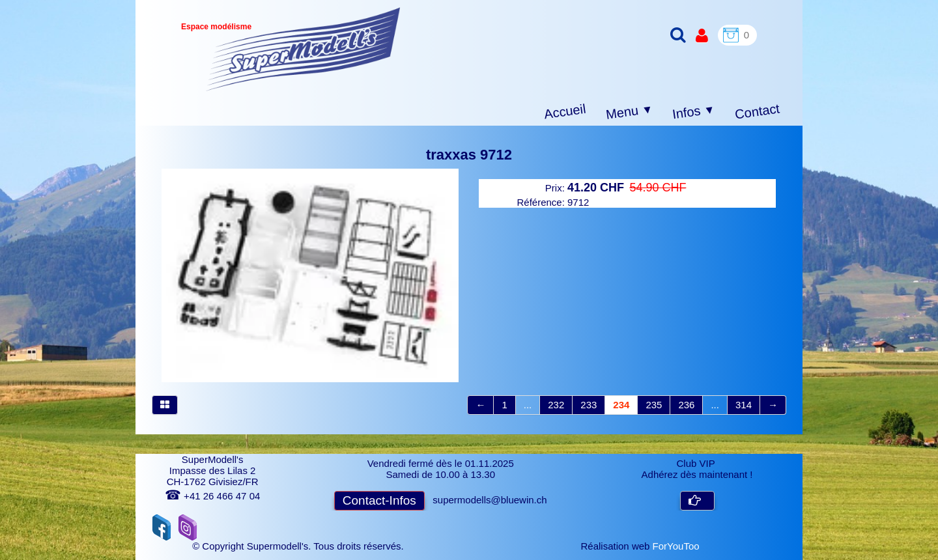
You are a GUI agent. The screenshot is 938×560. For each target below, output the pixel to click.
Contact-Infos (379, 500)
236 (686, 405)
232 (556, 405)
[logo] (303, 49)
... (528, 405)
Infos (694, 112)
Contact (757, 111)
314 (744, 405)
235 (654, 405)
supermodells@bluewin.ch (490, 500)
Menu (630, 112)
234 (621, 405)
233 (589, 405)
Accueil (565, 112)
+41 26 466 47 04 (212, 496)
